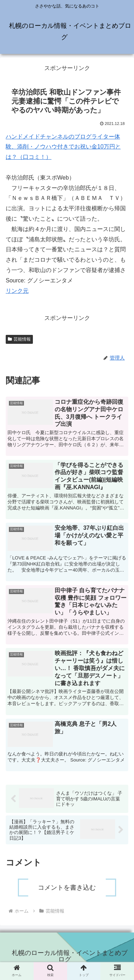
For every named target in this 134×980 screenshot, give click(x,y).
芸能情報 (19, 339)
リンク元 (17, 291)
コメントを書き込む (67, 888)
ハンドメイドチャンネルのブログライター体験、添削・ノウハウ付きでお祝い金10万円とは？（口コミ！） (63, 147)
